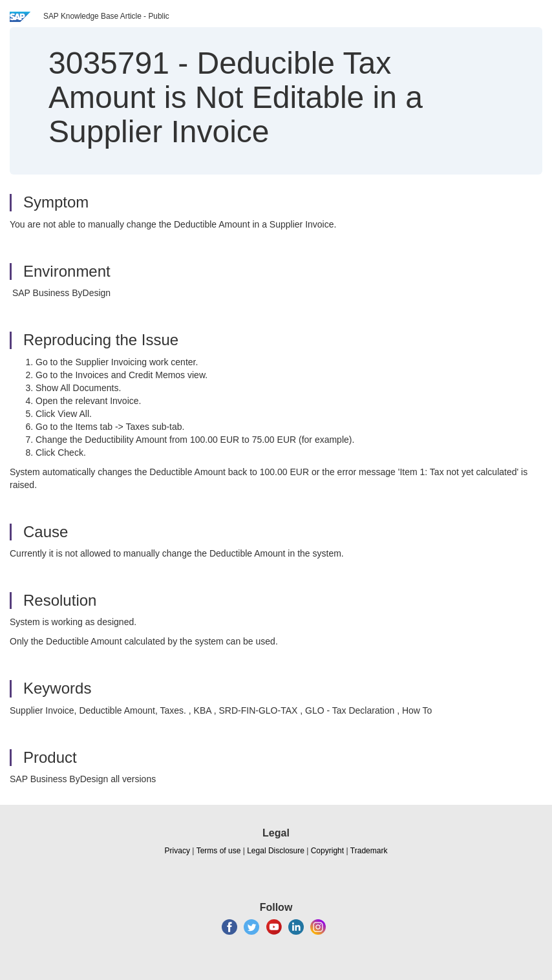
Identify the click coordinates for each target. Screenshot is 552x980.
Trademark (369, 851)
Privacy (177, 851)
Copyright (327, 851)
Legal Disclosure (276, 851)
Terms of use (219, 851)
